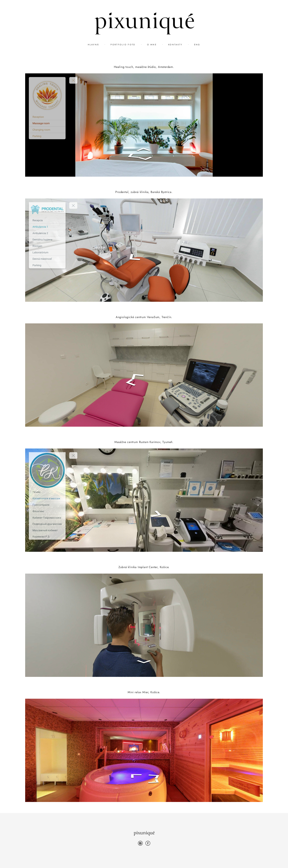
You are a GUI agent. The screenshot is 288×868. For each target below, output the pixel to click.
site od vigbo (144, 859)
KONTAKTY (175, 45)
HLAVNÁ (93, 45)
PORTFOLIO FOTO (123, 45)
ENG (197, 45)
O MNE (152, 45)
